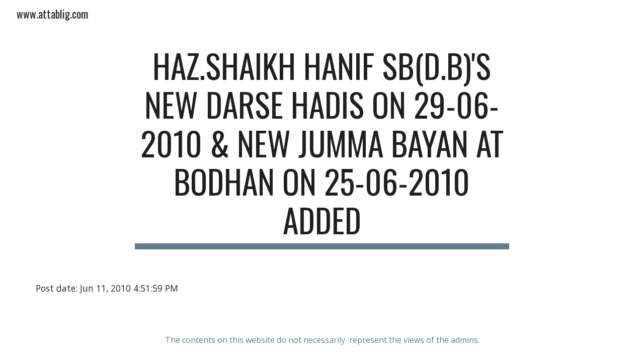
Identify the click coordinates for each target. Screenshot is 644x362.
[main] (322, 148)
